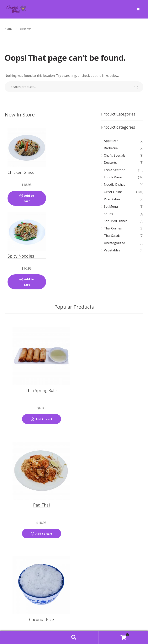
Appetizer (111, 141)
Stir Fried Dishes (116, 221)
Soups (108, 214)
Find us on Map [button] (74, 625)
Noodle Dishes (114, 185)
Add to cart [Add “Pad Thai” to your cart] (111, 378)
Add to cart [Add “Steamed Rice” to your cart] (111, 492)
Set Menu (111, 207)
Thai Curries (113, 228)
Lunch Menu (113, 177)
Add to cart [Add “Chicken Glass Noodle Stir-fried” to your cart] (27, 195)
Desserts (110, 163)
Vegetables (112, 250)
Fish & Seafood (115, 170)
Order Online (113, 192)
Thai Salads (112, 236)
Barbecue (111, 148)
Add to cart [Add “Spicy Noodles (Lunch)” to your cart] (77, 195)
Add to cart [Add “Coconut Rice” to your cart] (42, 492)
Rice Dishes (112, 199)
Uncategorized (114, 243)
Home (8, 29)
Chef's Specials (115, 155)
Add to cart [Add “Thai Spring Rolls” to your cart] (42, 378)
